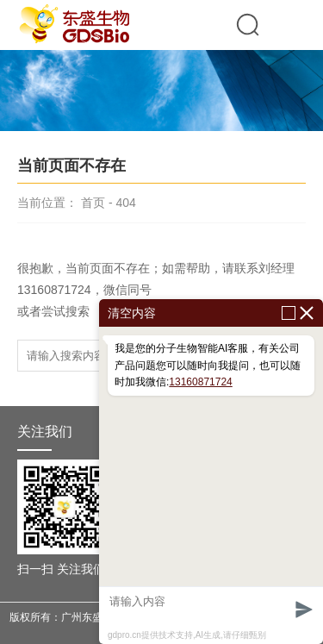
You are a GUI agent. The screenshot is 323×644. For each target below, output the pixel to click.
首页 (93, 203)
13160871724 (200, 382)
